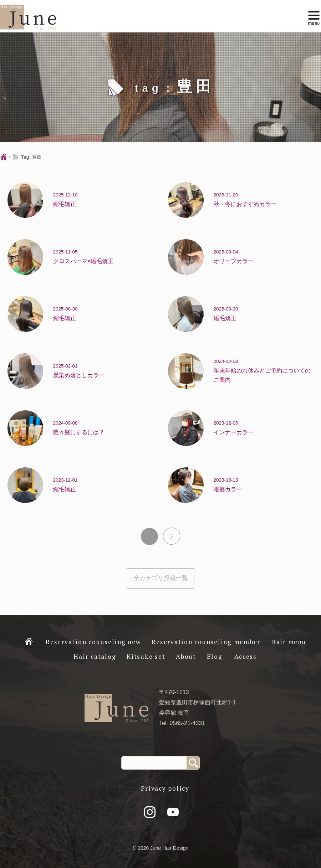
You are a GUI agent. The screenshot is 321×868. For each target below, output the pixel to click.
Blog (215, 656)
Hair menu (289, 642)
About (186, 656)
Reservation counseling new (93, 642)
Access (246, 656)
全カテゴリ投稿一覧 (161, 578)
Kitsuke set (146, 656)
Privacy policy (165, 788)
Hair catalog (95, 656)
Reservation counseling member (206, 642)
